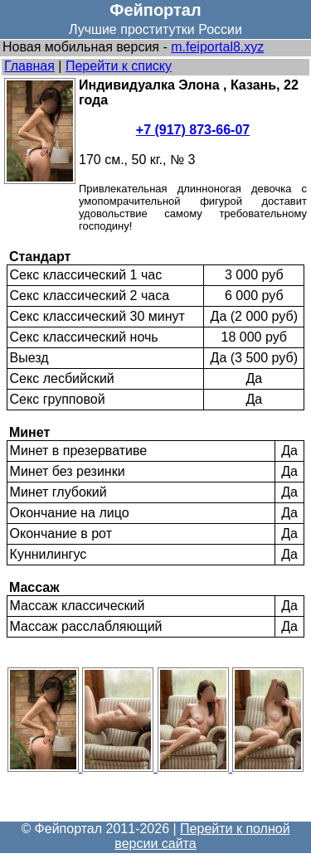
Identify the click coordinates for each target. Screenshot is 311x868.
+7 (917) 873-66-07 (193, 130)
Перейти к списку (119, 66)
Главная (29, 66)
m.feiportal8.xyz (217, 47)
